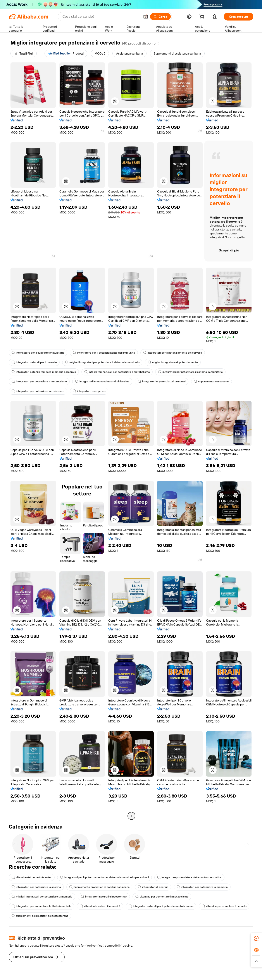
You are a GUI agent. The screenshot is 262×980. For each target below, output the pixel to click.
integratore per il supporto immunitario (38, 353)
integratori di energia (153, 887)
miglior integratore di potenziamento (173, 362)
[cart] (203, 17)
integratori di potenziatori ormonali (162, 382)
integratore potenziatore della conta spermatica (189, 877)
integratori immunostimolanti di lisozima (102, 382)
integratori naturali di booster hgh (104, 897)
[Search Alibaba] (101, 17)
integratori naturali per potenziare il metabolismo (117, 372)
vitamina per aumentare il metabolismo (162, 897)
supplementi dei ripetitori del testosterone (40, 916)
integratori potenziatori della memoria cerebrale (44, 372)
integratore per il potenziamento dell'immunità (104, 353)
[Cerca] (160, 17)
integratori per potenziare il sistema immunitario (190, 372)
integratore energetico (89, 391)
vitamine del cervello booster (32, 877)
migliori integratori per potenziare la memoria (42, 897)
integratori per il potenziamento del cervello (173, 353)
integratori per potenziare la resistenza (38, 391)
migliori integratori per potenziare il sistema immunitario (102, 362)
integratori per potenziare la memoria (202, 887)
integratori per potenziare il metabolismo (39, 382)
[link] (256, 939)
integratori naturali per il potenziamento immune (161, 906)
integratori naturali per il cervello (34, 362)
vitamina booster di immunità (100, 906)
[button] (146, 17)
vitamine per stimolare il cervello (224, 906)
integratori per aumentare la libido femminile (41, 906)
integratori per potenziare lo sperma (36, 887)
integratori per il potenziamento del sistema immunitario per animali (104, 877)
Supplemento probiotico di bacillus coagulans (99, 887)
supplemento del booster (211, 382)
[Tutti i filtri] (24, 53)
